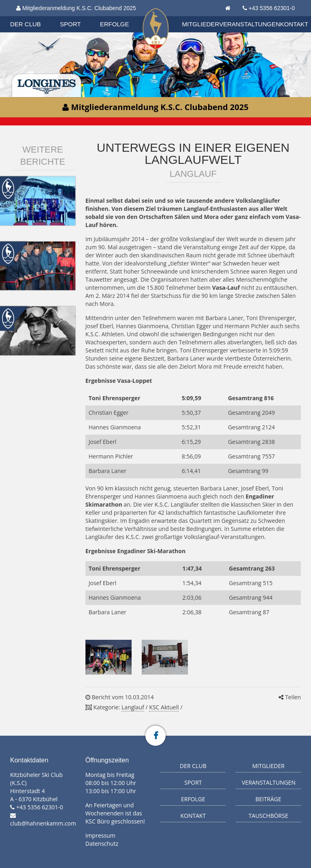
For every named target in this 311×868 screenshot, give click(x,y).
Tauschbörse (268, 816)
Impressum (100, 835)
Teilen (290, 697)
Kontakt (294, 24)
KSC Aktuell (164, 707)
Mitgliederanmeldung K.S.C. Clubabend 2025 (76, 8)
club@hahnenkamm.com (43, 823)
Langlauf (133, 707)
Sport (70, 24)
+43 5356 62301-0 (272, 8)
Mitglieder (201, 24)
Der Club (26, 24)
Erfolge (115, 24)
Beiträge (268, 799)
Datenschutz (102, 844)
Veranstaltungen (249, 24)
